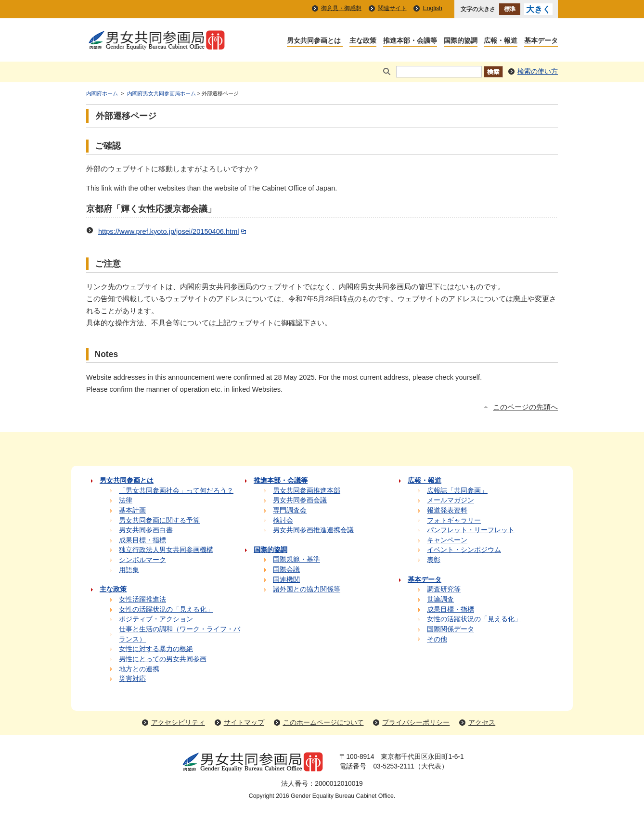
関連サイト (392, 8)
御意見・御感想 (341, 8)
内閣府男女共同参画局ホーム (161, 93)
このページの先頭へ (525, 407)
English (432, 8)
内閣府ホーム (102, 93)
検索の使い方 (538, 71)
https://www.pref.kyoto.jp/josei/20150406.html (173, 231)
